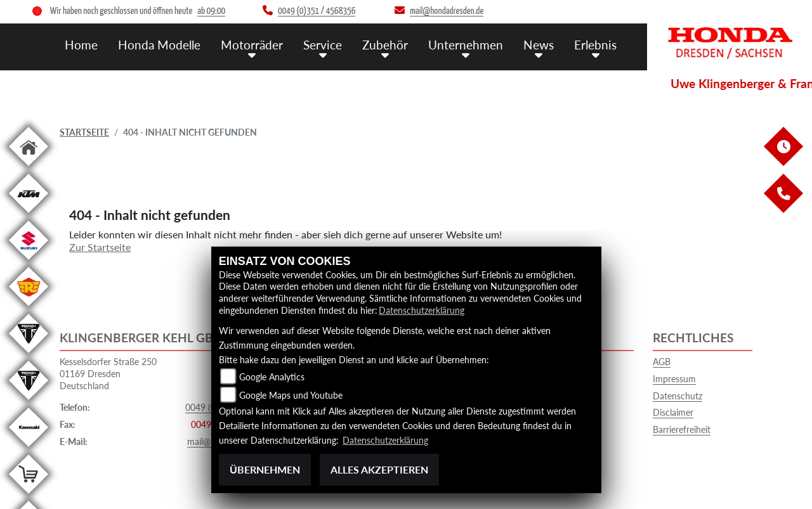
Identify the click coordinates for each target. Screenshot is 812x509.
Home (81, 45)
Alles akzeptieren (379, 469)
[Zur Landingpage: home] (29, 168)
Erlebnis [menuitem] (595, 45)
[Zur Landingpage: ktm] (29, 215)
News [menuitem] (539, 45)
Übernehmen (265, 469)
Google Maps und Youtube (291, 395)
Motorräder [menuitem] (252, 45)
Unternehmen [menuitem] (466, 45)
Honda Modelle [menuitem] (159, 45)
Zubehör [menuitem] (385, 45)
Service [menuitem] (323, 45)
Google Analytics (272, 377)
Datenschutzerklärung (422, 310)
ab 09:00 (211, 11)
